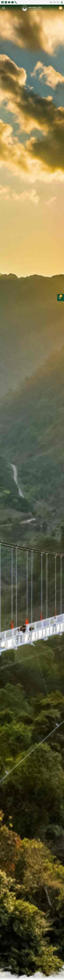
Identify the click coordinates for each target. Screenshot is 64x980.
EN (55, 2)
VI (51, 2)
